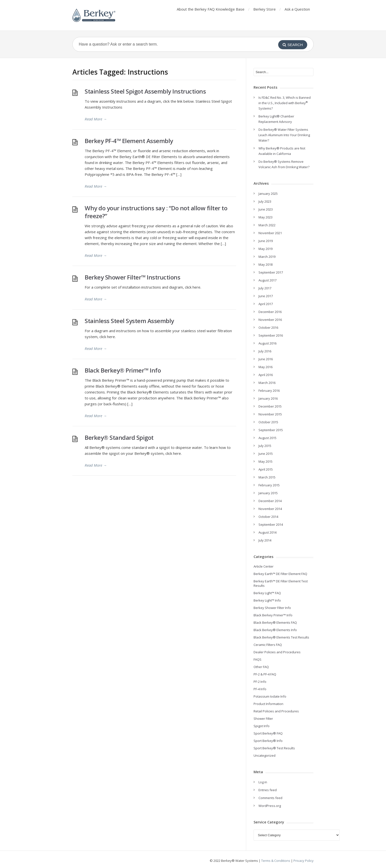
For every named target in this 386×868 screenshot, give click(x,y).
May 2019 (265, 249)
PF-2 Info (260, 682)
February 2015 (269, 485)
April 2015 (266, 469)
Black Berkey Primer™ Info (273, 615)
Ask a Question (297, 9)
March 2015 (267, 477)
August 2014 (267, 532)
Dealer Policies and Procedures (277, 652)
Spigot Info (262, 726)
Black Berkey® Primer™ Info (123, 370)
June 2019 (266, 241)
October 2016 (268, 328)
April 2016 (266, 375)
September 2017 (271, 272)
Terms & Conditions (276, 861)
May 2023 (265, 217)
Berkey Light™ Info (267, 600)
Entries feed (268, 790)
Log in (263, 782)
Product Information (268, 704)
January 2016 (268, 398)
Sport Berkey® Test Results (274, 748)
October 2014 (268, 517)
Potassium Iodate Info (270, 696)
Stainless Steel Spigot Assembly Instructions (145, 91)
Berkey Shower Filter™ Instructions (132, 277)
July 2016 (265, 351)
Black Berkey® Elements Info (275, 630)
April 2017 (266, 304)
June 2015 (266, 454)
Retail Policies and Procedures (276, 711)
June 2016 (266, 359)
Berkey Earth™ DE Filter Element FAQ (280, 574)
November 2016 (270, 320)
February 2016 (269, 391)
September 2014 (271, 524)
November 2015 (270, 414)
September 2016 (271, 335)
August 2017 (267, 280)
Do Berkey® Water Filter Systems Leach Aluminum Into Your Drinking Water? (284, 135)
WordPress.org (270, 806)
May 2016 (265, 367)
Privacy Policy (304, 861)
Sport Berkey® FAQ (268, 733)
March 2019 (267, 257)
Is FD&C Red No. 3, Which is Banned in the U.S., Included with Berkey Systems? (285, 103)
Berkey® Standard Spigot (119, 437)
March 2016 (267, 383)
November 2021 (270, 233)
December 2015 (270, 406)
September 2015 (271, 430)
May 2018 (265, 264)
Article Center (264, 566)
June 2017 (266, 296)
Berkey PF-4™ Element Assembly (129, 141)
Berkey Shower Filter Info (272, 608)
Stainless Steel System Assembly (129, 321)
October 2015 (268, 422)
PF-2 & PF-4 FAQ (265, 674)
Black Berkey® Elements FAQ (275, 622)
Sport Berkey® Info (268, 741)
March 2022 (267, 225)
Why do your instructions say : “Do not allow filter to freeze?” (156, 212)
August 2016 (267, 343)
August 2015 (267, 438)
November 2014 (270, 509)
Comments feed (270, 798)
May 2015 (265, 461)
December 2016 (270, 312)
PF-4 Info (260, 689)
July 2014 (265, 540)
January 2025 (268, 194)
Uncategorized (265, 755)
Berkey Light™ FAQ (267, 593)
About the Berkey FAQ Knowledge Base (211, 9)
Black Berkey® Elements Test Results (281, 637)
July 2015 (265, 446)
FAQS (257, 659)
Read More (96, 119)
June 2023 (266, 209)
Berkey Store (265, 9)
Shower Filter (263, 719)
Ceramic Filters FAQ (268, 645)
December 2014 (270, 501)
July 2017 (265, 288)
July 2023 (265, 201)
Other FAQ (261, 667)
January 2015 (268, 493)
